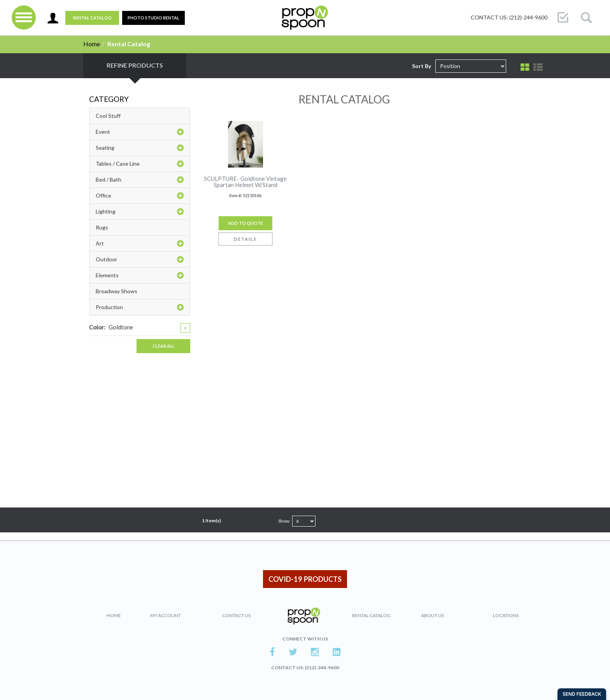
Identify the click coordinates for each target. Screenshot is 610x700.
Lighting (140, 212)
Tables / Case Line (140, 164)
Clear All (164, 346)
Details (245, 239)
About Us (432, 615)
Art (140, 243)
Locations (506, 615)
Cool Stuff (108, 116)
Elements (140, 275)
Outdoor (140, 259)
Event (140, 132)
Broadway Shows (117, 291)
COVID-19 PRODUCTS (305, 579)
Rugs (102, 227)
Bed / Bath (140, 180)
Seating (140, 148)
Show (284, 521)
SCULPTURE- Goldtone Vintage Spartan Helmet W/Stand (245, 182)
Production (140, 307)
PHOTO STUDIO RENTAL (153, 18)
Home (92, 44)
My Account (166, 615)
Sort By (422, 66)
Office (140, 196)
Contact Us (236, 615)
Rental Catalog (92, 18)
